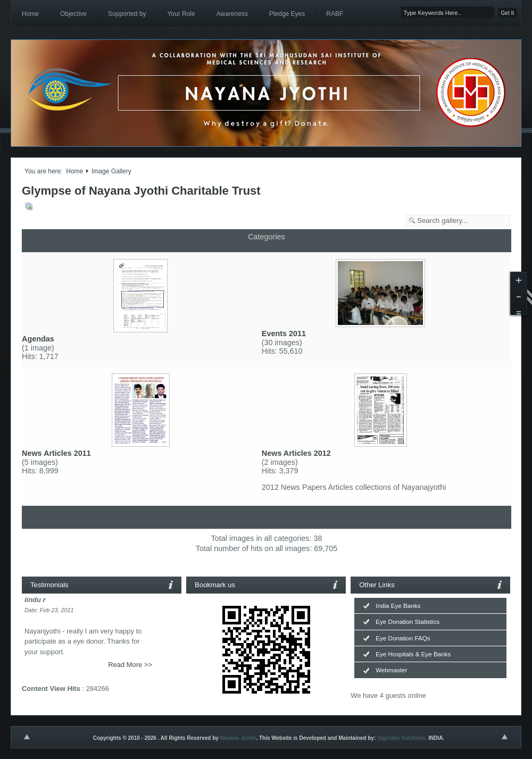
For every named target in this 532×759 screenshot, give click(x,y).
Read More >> (130, 665)
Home (74, 171)
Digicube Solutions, (402, 738)
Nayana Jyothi (238, 738)
